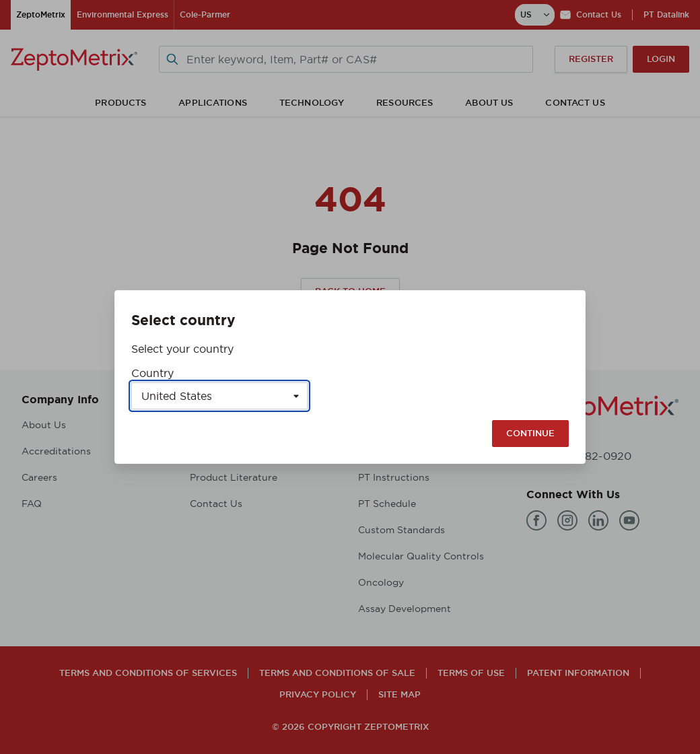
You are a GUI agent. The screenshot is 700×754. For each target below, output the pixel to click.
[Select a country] (219, 396)
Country (152, 373)
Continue (530, 433)
